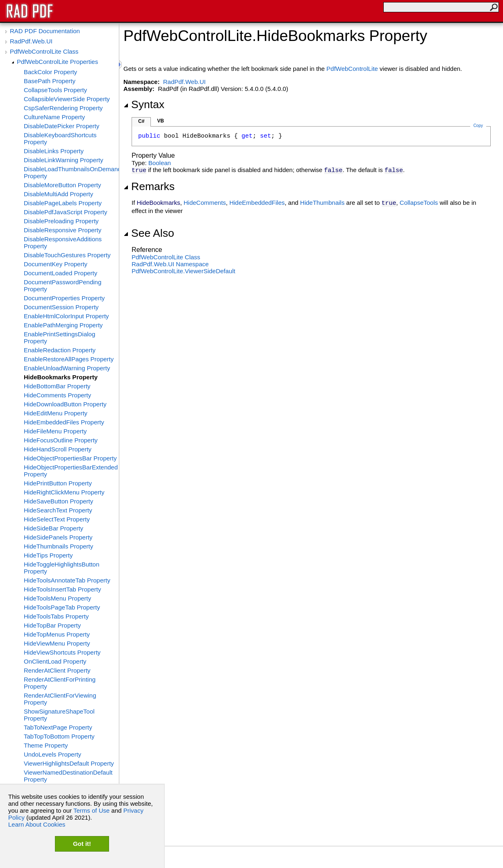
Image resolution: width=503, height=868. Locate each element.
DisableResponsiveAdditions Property (63, 242)
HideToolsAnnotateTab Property (67, 580)
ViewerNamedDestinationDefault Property (68, 776)
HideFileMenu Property (55, 431)
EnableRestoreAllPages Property (69, 359)
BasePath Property (50, 81)
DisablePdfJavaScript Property (65, 212)
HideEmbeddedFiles (257, 203)
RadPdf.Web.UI (31, 41)
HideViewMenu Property (57, 643)
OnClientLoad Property (55, 661)
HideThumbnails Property (58, 546)
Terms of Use (91, 810)
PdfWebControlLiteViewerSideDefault (183, 271)
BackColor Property (50, 72)
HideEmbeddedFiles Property (64, 422)
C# (141, 121)
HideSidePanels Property (58, 537)
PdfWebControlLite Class (44, 51)
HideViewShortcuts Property (62, 652)
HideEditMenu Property (56, 413)
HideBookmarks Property (61, 377)
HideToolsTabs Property (56, 616)
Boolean (160, 163)
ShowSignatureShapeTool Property (59, 715)
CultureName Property (54, 117)
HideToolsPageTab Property (62, 607)
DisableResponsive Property (63, 230)
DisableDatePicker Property (61, 126)
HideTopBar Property (52, 625)
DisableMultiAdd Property (58, 194)
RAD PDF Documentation (45, 31)
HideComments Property (57, 395)
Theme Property (46, 745)
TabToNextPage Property (58, 727)
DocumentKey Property (56, 264)
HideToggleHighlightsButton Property (61, 568)
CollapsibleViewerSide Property (67, 99)
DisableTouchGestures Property (67, 255)
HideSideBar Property (53, 528)
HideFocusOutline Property (61, 440)
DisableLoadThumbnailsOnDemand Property (71, 172)
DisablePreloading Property (61, 221)
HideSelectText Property (57, 519)
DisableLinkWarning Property (64, 160)
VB (160, 121)
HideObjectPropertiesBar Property (70, 458)
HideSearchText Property (58, 510)
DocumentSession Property (61, 307)
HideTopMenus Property (57, 634)
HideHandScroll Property (58, 449)
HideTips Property (48, 555)
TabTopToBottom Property (59, 736)
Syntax (144, 104)
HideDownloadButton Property (65, 404)
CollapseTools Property (55, 90)
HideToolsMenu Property (57, 598)
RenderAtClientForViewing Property (60, 699)
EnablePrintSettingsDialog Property (59, 338)
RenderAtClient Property (57, 670)
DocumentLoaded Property (60, 273)
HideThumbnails (322, 203)
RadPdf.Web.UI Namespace (170, 264)
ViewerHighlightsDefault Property (69, 763)
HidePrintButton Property (58, 483)
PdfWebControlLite (352, 69)
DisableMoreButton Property (62, 185)
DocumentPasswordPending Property (63, 286)
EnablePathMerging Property (63, 325)
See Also (149, 233)
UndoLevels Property (52, 754)
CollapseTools (419, 203)
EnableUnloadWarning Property (67, 368)
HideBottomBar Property (57, 386)
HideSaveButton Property (58, 501)
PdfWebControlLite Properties (57, 62)
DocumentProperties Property (64, 298)
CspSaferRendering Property (63, 108)
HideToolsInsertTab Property (62, 589)
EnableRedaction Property (60, 350)
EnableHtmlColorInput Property (66, 316)
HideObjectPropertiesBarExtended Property (71, 471)
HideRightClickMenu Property (64, 492)
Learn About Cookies (37, 824)
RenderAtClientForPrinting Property (60, 683)
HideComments (205, 203)
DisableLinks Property (54, 151)
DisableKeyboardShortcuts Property (60, 138)
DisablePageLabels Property (63, 203)
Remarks (149, 186)
